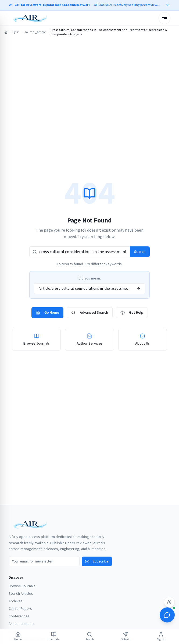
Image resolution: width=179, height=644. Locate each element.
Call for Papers (20, 609)
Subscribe (97, 561)
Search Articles (21, 594)
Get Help (132, 313)
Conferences (19, 616)
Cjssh (16, 32)
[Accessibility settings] (169, 602)
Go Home (47, 313)
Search (140, 252)
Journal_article (35, 32)
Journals (54, 636)
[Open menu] (164, 18)
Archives (16, 601)
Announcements (22, 624)
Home (18, 636)
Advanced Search (90, 313)
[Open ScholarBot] (167, 615)
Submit (125, 636)
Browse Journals (22, 586)
